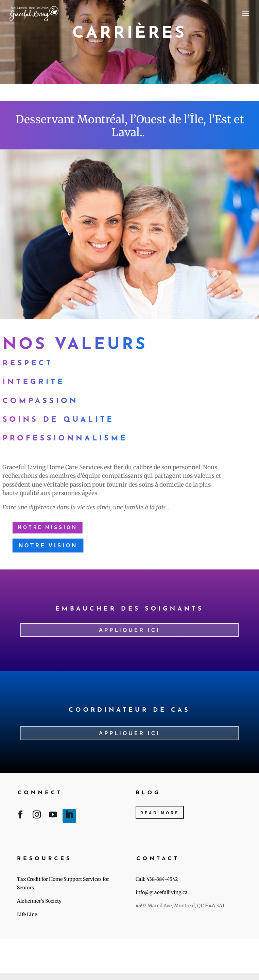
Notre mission (46, 527)
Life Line (27, 914)
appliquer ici (129, 733)
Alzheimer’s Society (39, 901)
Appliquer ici (129, 630)
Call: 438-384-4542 (157, 879)
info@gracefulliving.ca (162, 892)
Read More (160, 813)
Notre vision (46, 546)
